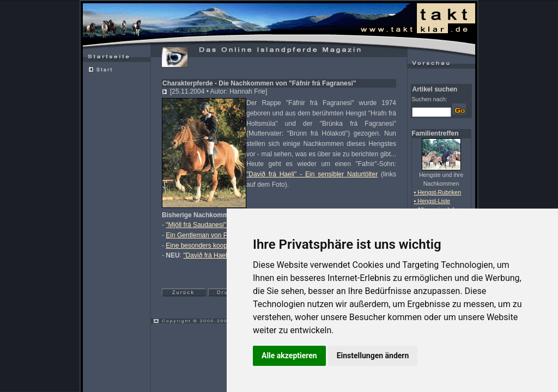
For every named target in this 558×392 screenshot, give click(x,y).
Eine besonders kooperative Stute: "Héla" (226, 246)
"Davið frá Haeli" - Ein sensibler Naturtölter (312, 174)
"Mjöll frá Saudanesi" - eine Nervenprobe (225, 225)
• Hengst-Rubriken (438, 192)
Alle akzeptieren (289, 356)
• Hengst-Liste (432, 201)
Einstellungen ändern (373, 356)
